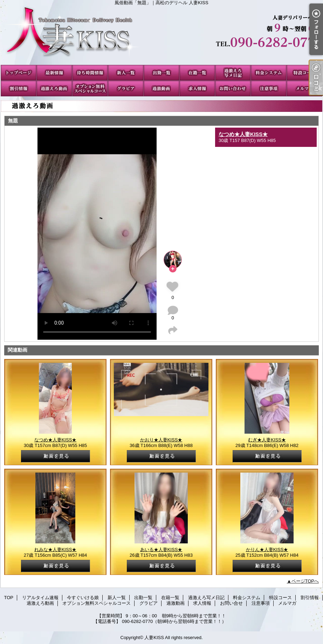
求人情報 (197, 89)
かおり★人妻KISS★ (161, 440)
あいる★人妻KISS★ (161, 550)
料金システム (269, 73)
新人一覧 (126, 73)
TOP (19, 73)
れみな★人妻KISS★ (56, 550)
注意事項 (269, 89)
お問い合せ (233, 89)
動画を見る (56, 456)
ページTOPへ (305, 581)
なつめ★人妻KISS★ (243, 134)
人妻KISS (154, 638)
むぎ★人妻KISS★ (267, 440)
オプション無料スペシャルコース (90, 89)
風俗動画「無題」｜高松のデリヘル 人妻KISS (161, 35)
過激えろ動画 (54, 89)
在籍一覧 (197, 73)
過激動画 (161, 89)
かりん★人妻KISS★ (267, 550)
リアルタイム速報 (54, 73)
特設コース (304, 73)
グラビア (126, 89)
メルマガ (304, 89)
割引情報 (19, 89)
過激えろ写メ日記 (233, 73)
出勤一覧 (161, 73)
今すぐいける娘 (90, 73)
